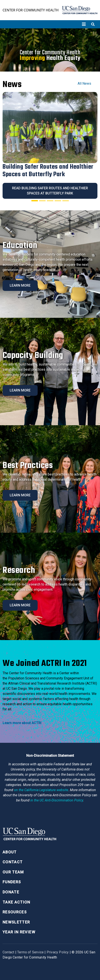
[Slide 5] (66, 201)
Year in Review (19, 932)
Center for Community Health (31, 10)
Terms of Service (30, 952)
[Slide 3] (50, 201)
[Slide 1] (35, 201)
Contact (13, 862)
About (10, 852)
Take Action (16, 902)
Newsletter (16, 922)
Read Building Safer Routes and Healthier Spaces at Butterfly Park (50, 191)
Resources (15, 912)
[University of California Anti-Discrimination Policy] (57, 800)
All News (84, 83)
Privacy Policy (58, 952)
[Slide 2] (42, 201)
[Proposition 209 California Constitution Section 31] (41, 790)
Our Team (13, 872)
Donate (11, 892)
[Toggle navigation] (84, 24)
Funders (12, 882)
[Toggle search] (93, 24)
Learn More (20, 285)
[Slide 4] (58, 201)
